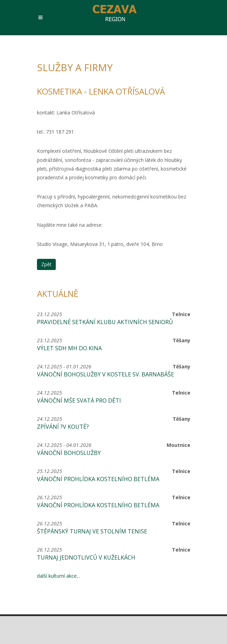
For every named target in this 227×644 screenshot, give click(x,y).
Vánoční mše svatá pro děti (79, 400)
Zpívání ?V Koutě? (63, 427)
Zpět (46, 264)
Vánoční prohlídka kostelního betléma (98, 479)
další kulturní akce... (58, 576)
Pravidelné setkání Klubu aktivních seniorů (105, 322)
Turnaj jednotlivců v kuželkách (86, 557)
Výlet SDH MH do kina (69, 348)
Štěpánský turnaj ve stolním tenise (92, 531)
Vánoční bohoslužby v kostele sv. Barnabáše (105, 374)
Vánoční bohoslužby (69, 453)
